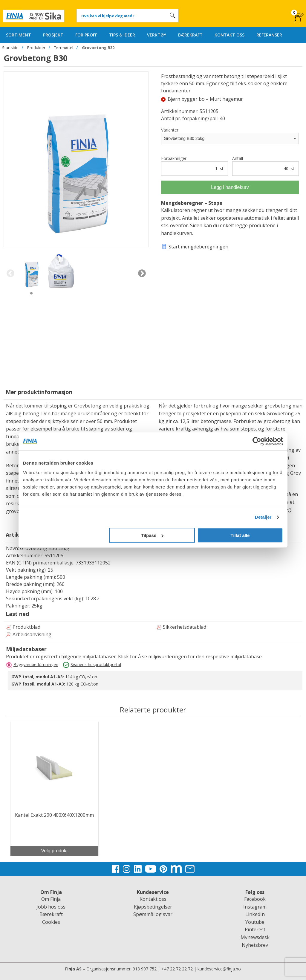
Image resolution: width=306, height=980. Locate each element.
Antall (266, 166)
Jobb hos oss (51, 907)
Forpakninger (195, 166)
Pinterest (255, 929)
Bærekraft (51, 914)
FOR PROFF (86, 35)
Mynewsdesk (255, 937)
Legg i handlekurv (230, 187)
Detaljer (263, 517)
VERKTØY (157, 35)
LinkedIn (255, 914)
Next (142, 274)
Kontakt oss (153, 899)
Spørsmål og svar (153, 914)
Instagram (255, 907)
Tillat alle (240, 535)
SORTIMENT (19, 35)
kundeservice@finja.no (219, 969)
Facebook (255, 899)
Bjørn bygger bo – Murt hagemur (202, 99)
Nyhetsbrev (255, 945)
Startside (10, 48)
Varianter (170, 130)
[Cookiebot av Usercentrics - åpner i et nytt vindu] (257, 441)
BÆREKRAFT (190, 35)
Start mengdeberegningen (198, 247)
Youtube (255, 922)
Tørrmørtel (64, 48)
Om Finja (51, 899)
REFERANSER (269, 35)
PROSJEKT (53, 35)
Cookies (51, 922)
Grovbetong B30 (98, 48)
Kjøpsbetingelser (153, 907)
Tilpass (152, 535)
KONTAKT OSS (229, 35)
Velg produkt (54, 851)
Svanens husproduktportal (96, 664)
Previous (10, 274)
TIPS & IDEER (122, 35)
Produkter (36, 48)
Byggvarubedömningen (36, 664)
